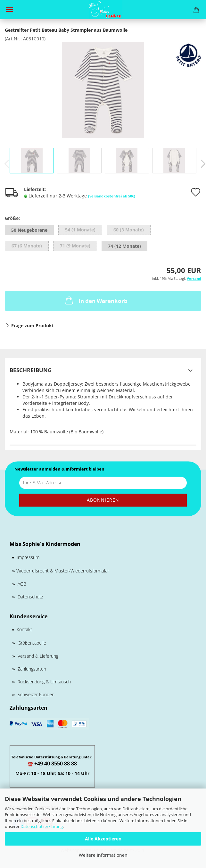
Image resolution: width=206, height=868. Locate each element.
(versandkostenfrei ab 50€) (112, 196)
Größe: (12, 218)
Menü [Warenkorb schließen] (10, 10)
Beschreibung (31, 370)
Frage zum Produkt (33, 325)
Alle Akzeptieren (103, 839)
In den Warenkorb (96, 300)
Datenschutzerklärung (42, 826)
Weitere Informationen (103, 855)
